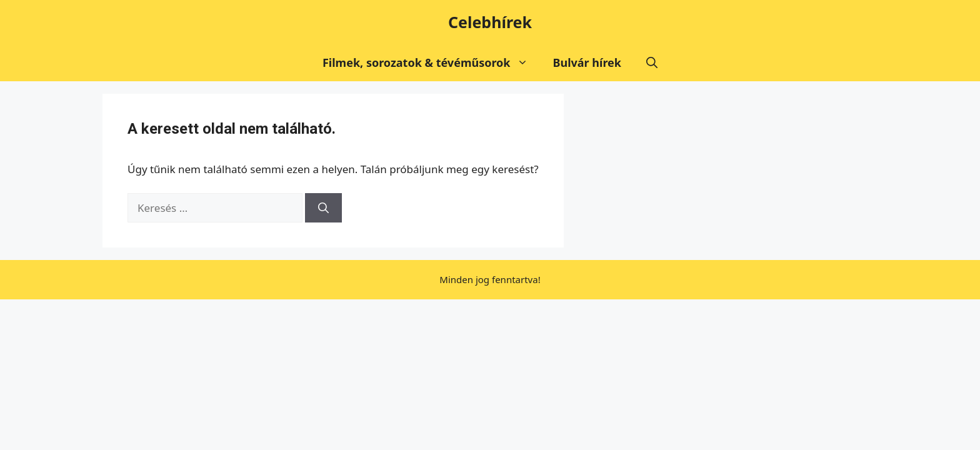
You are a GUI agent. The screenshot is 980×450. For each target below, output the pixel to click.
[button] (652, 62)
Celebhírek (490, 22)
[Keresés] (323, 208)
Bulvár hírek (587, 62)
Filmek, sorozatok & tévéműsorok (432, 62)
